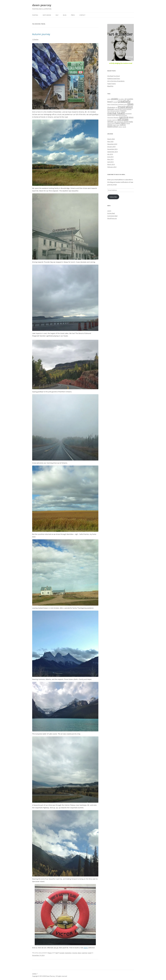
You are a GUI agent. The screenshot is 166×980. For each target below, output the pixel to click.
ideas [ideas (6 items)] (130, 104)
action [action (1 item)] (109, 99)
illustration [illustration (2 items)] (111, 107)
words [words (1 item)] (124, 127)
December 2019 (112, 144)
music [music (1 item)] (113, 115)
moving (75, 953)
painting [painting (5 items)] (124, 117)
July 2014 (110, 154)
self (57, 15)
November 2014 (112, 149)
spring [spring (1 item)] (113, 123)
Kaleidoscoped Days (114, 78)
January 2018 (111, 147)
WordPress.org (112, 218)
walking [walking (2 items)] (123, 125)
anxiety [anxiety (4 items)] (115, 99)
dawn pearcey (42, 5)
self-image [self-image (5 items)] (123, 119)
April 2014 (110, 162)
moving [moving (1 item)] (109, 115)
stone (86, 948)
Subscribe (113, 197)
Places (50, 953)
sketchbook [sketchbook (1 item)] (120, 122)
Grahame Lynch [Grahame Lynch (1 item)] (122, 104)
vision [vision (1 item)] (118, 125)
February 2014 (112, 167)
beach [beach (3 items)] (110, 102)
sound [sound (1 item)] (109, 123)
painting (35, 15)
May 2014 (110, 159)
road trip (84, 953)
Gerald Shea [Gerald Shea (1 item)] (114, 104)
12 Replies (35, 39)
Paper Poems (112, 84)
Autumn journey (41, 34)
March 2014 (111, 164)
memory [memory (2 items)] (123, 111)
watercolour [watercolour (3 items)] (113, 126)
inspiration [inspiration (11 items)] (125, 107)
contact (82, 15)
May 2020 (110, 141)
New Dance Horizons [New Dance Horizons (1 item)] (121, 115)
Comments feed (112, 216)
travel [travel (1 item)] (114, 125)
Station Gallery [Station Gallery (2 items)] (121, 123)
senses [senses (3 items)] (110, 121)
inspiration (68, 953)
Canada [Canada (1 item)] (115, 102)
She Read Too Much (114, 76)
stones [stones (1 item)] (128, 123)
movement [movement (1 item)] (129, 114)
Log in (109, 211)
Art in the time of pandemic (116, 81)
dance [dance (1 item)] (109, 104)
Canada (62, 953)
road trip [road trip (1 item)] (114, 120)
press (73, 15)
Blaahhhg (110, 86)
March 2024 (111, 139)
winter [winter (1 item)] (120, 127)
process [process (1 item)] (109, 120)
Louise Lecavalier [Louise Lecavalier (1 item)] (127, 109)
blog (65, 15)
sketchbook (47, 15)
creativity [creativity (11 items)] (124, 101)
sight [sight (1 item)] (115, 122)
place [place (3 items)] (131, 117)
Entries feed (111, 213)
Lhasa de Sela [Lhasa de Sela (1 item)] (118, 109)
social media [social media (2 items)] (128, 122)
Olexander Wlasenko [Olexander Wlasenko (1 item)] (113, 118)
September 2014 (112, 152)
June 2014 (110, 157)
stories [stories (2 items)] (110, 125)
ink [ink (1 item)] (116, 107)
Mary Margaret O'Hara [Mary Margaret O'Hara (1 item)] (114, 111)
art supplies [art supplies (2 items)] (129, 99)
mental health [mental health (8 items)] (116, 113)
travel (89, 953)
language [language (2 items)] (111, 109)
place (79, 953)
